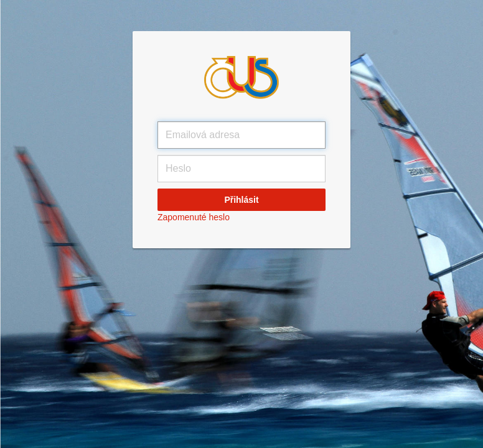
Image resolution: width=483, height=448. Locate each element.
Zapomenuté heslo (194, 217)
